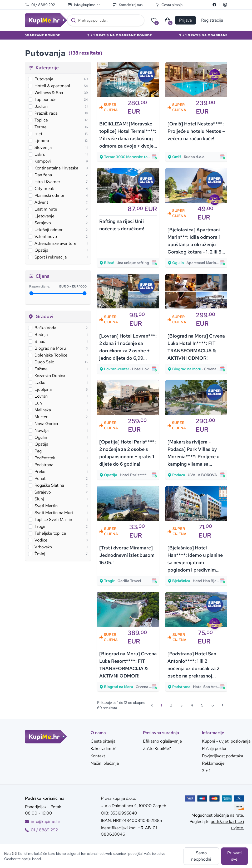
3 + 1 (206, 771)
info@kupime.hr (84, 5)
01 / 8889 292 (40, 5)
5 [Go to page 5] (202, 705)
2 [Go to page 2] (171, 705)
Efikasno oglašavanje (162, 741)
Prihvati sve (234, 856)
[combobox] (106, 20)
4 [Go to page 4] (192, 705)
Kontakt (98, 756)
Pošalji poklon (215, 748)
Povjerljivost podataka (223, 756)
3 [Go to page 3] (181, 705)
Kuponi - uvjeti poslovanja (226, 741)
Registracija (212, 20)
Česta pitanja (169, 5)
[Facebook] (214, 5)
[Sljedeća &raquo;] (223, 705)
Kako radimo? (103, 748)
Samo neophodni (201, 856)
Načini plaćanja (105, 763)
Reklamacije (213, 763)
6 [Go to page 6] (213, 705)
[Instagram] (225, 5)
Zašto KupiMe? (157, 748)
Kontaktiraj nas (127, 5)
